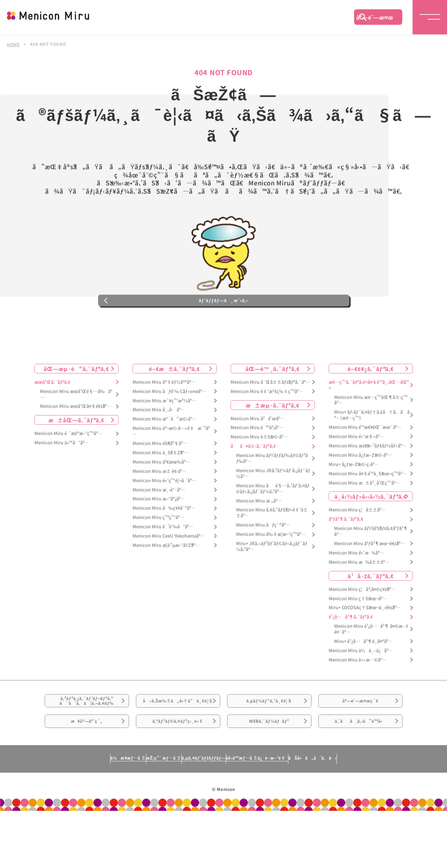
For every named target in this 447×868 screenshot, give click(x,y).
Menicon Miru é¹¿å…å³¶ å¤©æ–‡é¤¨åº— (372, 658)
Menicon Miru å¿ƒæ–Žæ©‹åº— (360, 484)
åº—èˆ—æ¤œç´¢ (375, 19)
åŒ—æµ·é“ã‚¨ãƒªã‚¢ (76, 397)
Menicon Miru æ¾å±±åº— (359, 591)
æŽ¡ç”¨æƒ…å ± (130, 814)
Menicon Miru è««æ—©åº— (358, 689)
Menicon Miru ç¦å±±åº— (357, 539)
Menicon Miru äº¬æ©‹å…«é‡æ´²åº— (171, 460)
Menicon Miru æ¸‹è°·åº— (159, 518)
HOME (13, 44)
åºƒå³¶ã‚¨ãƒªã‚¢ (346, 548)
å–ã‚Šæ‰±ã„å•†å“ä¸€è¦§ (178, 739)
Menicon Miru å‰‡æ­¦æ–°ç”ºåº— (271, 563)
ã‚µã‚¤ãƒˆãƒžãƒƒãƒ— (200, 814)
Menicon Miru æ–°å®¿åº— (159, 528)
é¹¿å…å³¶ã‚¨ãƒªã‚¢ (351, 646)
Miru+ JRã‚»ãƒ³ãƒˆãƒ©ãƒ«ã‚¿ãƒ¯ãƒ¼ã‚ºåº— (272, 575)
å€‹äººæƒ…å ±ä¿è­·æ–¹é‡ (287, 814)
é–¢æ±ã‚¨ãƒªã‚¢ (175, 397)
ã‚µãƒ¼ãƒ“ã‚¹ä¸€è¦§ (269, 734)
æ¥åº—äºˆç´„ (87, 773)
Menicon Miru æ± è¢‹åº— (159, 500)
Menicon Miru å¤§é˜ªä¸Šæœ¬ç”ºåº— (368, 502)
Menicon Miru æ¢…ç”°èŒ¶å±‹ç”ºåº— (371, 429)
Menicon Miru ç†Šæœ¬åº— (358, 627)
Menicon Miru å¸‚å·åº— (159, 439)
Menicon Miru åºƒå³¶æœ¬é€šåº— (370, 573)
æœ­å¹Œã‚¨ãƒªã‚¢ (52, 411)
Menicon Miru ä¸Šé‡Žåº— (161, 482)
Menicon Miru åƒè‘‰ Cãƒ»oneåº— (169, 420)
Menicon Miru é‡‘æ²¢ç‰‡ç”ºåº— (267, 420)
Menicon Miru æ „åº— (259, 530)
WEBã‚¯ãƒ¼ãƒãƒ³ (269, 773)
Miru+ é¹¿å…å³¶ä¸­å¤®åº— (363, 670)
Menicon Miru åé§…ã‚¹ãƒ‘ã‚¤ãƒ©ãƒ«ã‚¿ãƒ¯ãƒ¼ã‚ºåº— (273, 517)
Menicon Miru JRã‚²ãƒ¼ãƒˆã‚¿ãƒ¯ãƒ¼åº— (273, 502)
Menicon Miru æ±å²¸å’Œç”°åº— (364, 512)
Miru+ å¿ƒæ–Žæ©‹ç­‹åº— (354, 493)
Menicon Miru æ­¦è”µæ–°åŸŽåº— (166, 574)
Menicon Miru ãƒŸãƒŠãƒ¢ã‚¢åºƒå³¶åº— (371, 560)
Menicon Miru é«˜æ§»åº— (356, 465)
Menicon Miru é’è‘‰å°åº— (163, 556)
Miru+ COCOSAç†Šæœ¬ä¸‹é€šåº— (365, 637)
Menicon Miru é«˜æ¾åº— (356, 581)
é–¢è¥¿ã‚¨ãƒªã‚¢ (371, 397)
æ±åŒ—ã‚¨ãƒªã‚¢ (77, 449)
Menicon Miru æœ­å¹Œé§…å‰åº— (76, 423)
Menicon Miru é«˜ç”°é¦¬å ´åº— (164, 509)
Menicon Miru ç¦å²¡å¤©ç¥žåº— (362, 618)
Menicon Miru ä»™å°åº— (62, 472)
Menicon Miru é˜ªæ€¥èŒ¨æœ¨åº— (365, 456)
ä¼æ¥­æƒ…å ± (64, 814)
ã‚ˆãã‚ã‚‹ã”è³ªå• (360, 773)
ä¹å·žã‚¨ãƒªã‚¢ (370, 604)
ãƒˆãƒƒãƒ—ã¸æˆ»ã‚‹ (223, 325)
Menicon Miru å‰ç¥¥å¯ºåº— (164, 537)
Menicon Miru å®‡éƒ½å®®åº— (164, 411)
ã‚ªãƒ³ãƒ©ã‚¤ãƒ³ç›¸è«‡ (178, 773)
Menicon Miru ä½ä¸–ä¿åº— (361, 679)
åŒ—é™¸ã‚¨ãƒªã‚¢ (272, 397)
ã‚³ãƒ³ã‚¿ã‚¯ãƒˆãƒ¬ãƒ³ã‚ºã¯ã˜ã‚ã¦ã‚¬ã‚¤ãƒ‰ (87, 735)
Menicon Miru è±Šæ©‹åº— (259, 466)
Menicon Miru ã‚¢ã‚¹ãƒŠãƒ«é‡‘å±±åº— (272, 542)
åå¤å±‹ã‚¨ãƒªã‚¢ (253, 475)
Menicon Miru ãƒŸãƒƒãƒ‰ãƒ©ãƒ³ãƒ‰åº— (272, 487)
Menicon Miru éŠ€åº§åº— (160, 472)
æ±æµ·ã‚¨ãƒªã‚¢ (273, 434)
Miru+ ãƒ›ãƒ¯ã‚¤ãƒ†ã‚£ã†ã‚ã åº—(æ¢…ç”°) (372, 444)
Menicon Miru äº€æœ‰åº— (161, 491)
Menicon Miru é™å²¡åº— (257, 457)
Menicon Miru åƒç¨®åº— (263, 554)
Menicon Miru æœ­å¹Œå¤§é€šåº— (76, 435)
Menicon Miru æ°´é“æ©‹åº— (164, 448)
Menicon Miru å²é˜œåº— (258, 447)
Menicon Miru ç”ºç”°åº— (158, 546)
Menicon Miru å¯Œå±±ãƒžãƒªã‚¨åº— (270, 411)
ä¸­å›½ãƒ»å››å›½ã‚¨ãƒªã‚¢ (371, 525)
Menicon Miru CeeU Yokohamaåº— (169, 565)
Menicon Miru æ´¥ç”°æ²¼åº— (164, 429)
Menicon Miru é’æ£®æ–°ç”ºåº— (68, 462)
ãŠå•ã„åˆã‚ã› (376, 814)
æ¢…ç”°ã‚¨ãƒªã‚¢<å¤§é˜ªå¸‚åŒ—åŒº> (369, 414)
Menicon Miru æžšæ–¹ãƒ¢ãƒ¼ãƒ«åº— (368, 475)
